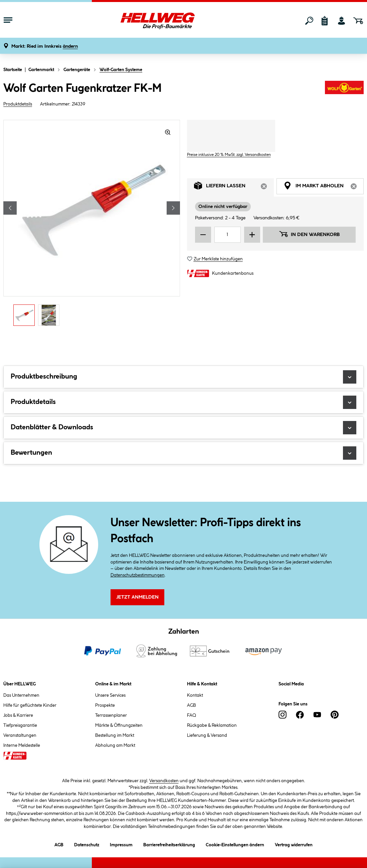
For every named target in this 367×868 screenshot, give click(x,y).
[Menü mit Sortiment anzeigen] (8, 21)
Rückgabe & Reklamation (212, 725)
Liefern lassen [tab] (234, 187)
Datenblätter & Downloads (183, 428)
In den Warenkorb (309, 234)
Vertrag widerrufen (294, 845)
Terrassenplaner (111, 715)
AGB (192, 705)
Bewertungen (183, 453)
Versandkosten (164, 781)
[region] (92, 225)
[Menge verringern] (203, 235)
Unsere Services (110, 695)
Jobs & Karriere (18, 715)
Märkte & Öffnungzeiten (119, 725)
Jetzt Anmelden (137, 597)
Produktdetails (18, 104)
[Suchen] (309, 21)
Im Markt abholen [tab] (324, 187)
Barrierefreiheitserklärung (169, 844)
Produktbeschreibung (183, 377)
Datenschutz (87, 844)
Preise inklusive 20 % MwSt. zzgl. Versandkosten (229, 155)
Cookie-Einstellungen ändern (235, 844)
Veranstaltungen (20, 735)
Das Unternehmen (21, 695)
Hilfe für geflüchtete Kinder (30, 705)
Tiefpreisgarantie (20, 725)
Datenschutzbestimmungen (138, 575)
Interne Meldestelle (22, 745)
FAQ (192, 715)
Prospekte (105, 705)
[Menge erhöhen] (252, 235)
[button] (45, 47)
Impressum (121, 844)
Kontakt (195, 695)
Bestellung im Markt (115, 735)
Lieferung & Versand (207, 735)
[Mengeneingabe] (228, 235)
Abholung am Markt (115, 745)
